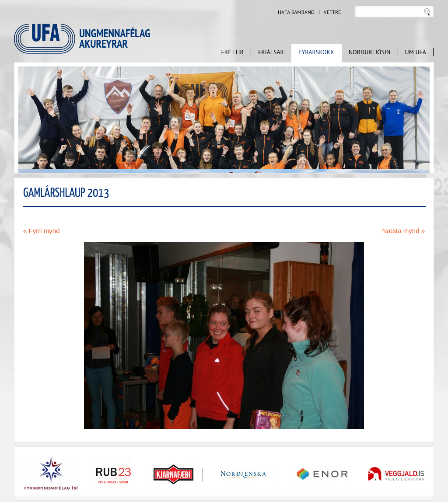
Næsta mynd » (403, 231)
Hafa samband (296, 12)
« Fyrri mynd (41, 231)
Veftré (332, 12)
